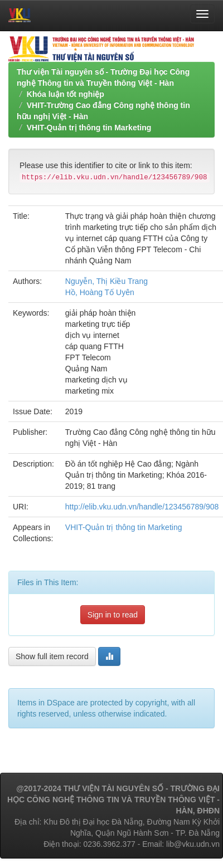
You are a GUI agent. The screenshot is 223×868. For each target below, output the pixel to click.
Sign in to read (113, 615)
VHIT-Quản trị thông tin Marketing (89, 127)
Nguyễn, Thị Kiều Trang (106, 281)
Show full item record (52, 656)
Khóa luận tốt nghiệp (66, 94)
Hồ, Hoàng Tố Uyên (100, 292)
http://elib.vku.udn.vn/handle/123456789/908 (142, 507)
